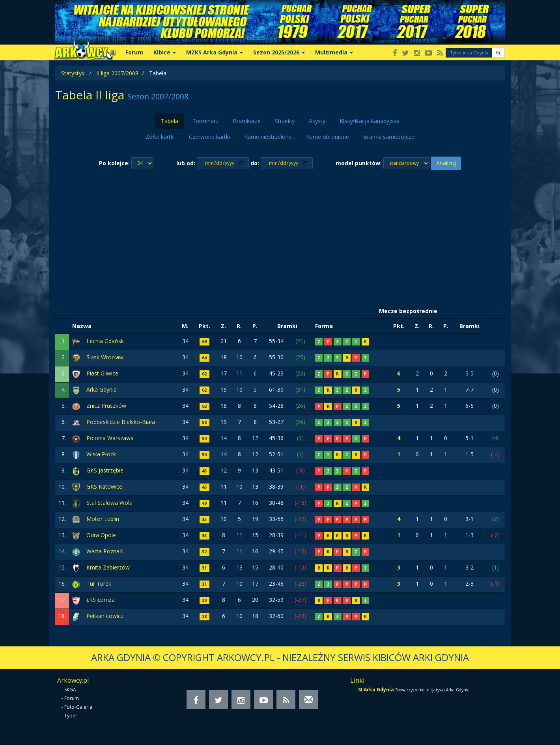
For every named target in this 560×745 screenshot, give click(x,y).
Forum (134, 52)
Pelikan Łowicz (105, 616)
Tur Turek (99, 583)
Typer (71, 716)
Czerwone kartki (209, 137)
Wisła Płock (101, 454)
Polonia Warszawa (110, 438)
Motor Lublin (103, 519)
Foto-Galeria (78, 707)
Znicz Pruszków (106, 406)
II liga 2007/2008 (117, 73)
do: (255, 163)
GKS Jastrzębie (105, 470)
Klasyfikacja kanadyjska (370, 121)
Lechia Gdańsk (105, 341)
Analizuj (446, 163)
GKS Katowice (104, 486)
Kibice (165, 52)
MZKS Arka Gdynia (215, 52)
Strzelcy (285, 121)
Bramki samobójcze (389, 137)
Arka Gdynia (102, 389)
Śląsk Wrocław (105, 357)
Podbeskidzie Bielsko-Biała (121, 422)
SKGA (70, 690)
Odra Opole (101, 535)
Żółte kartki (160, 137)
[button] (498, 53)
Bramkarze (247, 121)
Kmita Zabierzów (108, 567)
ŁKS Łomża (101, 600)
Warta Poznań (105, 551)
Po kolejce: (114, 163)
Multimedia (334, 52)
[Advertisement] (280, 237)
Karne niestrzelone (268, 137)
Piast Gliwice (102, 373)
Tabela (170, 121)
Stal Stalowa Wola (109, 503)
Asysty (317, 121)
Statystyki (73, 73)
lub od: (186, 163)
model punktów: (359, 163)
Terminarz (205, 121)
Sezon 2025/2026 (279, 52)
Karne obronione (328, 137)
